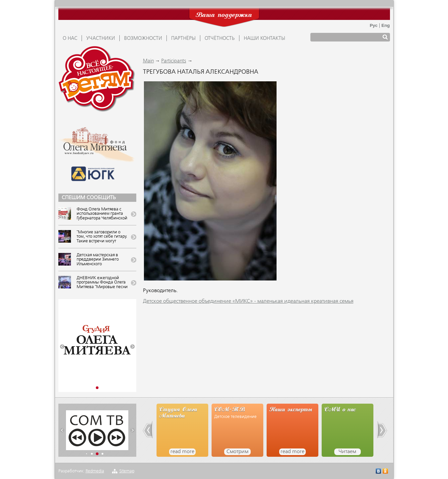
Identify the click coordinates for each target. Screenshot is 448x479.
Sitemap (127, 471)
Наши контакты (264, 39)
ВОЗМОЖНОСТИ (143, 39)
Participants (174, 61)
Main (148, 61)
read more (182, 452)
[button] (62, 347)
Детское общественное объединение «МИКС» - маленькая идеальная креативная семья (248, 301)
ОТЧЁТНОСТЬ (220, 39)
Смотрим (237, 452)
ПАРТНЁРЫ (183, 39)
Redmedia (95, 471)
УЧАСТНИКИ (101, 39)
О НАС (70, 39)
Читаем (347, 452)
